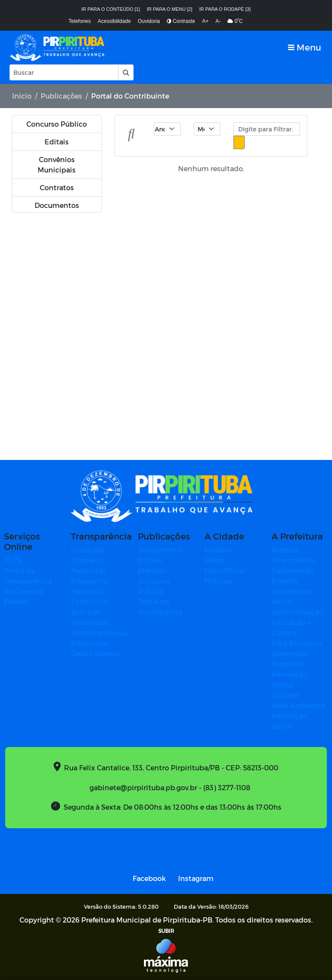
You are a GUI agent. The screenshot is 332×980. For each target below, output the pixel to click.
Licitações (88, 550)
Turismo (285, 695)
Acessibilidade (114, 21)
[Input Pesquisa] (64, 72)
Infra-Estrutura (297, 643)
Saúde (282, 685)
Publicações (61, 96)
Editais (150, 560)
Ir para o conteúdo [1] (111, 9)
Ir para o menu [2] (170, 9)
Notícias (219, 581)
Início (22, 96)
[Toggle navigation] (305, 47)
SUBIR (166, 931)
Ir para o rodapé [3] (225, 9)
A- (218, 21)
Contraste (181, 21)
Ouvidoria (149, 21)
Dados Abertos (96, 653)
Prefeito (285, 550)
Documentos (160, 550)
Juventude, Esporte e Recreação (290, 664)
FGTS (13, 560)
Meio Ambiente (298, 705)
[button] (125, 72)
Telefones (80, 21)
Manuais (152, 570)
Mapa (214, 560)
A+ (205, 21)
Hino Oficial (225, 570)
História (218, 550)
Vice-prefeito (294, 560)
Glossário (87, 560)
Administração (297, 612)
